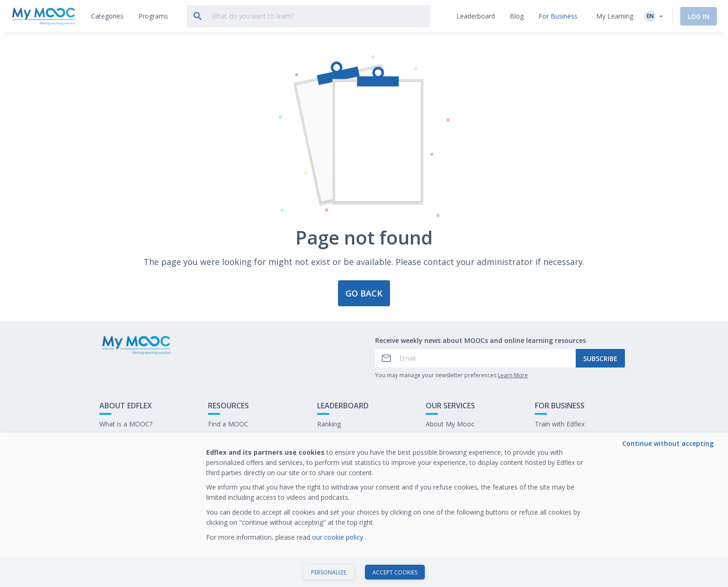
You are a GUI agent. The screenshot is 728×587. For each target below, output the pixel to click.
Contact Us (116, 438)
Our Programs (229, 438)
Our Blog (221, 453)
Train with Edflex (560, 424)
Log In (699, 16)
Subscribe (600, 358)
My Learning (615, 16)
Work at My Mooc (562, 453)
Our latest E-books (563, 438)
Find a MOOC (228, 424)
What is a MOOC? (126, 424)
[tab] (107, 16)
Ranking (329, 424)
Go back (364, 293)
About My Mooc (450, 424)
